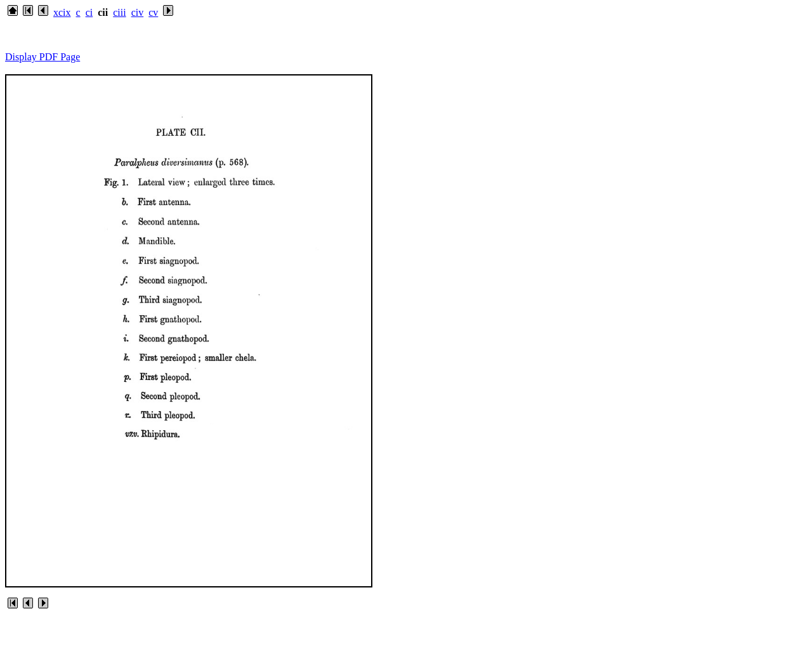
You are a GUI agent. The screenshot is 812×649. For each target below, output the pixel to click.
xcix (62, 12)
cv (153, 12)
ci (89, 12)
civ (138, 12)
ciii (119, 12)
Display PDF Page (43, 57)
